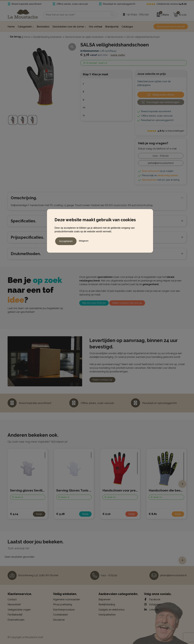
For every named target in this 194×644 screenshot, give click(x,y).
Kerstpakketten (107, 615)
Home (27, 37)
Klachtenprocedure (64, 610)
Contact (12, 599)
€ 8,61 (153, 514)
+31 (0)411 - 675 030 (138, 14)
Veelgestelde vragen (19, 610)
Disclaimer (59, 620)
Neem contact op (102, 380)
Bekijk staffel (118, 55)
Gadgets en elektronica (111, 610)
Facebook (152, 599)
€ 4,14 (14, 514)
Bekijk (39, 514)
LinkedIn (151, 610)
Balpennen (105, 599)
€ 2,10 (106, 514)
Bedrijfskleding (107, 604)
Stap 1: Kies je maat (95, 74)
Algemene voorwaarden (67, 599)
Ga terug (15, 37)
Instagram (152, 604)
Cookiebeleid (60, 615)
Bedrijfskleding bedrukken (48, 37)
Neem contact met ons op (127, 303)
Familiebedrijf (15, 615)
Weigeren (84, 240)
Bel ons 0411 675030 (94, 303)
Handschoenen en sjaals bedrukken (84, 37)
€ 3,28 (60, 514)
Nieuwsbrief (14, 604)
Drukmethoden (16, 620)
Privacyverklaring (63, 604)
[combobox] (77, 15)
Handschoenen (115, 37)
